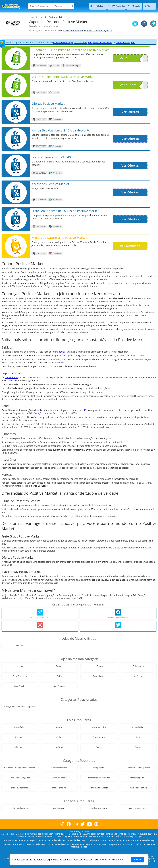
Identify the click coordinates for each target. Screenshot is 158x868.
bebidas (62, 352)
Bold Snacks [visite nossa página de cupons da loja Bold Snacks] (20, 686)
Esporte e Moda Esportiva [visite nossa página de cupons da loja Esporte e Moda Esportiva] (138, 768)
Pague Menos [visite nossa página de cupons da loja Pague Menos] (99, 737)
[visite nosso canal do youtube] (89, 824)
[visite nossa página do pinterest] (96, 824)
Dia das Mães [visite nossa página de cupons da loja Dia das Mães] (59, 808)
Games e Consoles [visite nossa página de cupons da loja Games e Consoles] (59, 778)
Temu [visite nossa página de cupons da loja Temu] (99, 747)
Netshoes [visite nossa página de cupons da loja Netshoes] (59, 737)
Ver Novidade (130, 246)
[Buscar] (72, 6)
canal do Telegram (83, 42)
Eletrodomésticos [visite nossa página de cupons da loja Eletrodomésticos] (59, 768)
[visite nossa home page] (11, 6)
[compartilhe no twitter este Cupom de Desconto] (153, 26)
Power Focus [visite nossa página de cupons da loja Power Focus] (99, 676)
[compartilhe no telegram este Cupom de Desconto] (135, 24)
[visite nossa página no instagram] (76, 824)
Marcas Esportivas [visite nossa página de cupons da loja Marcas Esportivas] (138, 778)
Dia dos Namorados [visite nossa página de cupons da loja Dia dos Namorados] (138, 808)
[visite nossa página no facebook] (62, 824)
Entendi (138, 860)
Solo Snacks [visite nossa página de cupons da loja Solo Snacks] (138, 666)
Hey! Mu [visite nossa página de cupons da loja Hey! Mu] (20, 666)
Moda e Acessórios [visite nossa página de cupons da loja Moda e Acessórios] (20, 788)
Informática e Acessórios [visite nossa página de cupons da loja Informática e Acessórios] (99, 778)
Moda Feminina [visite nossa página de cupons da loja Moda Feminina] (59, 788)
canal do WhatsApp (63, 42)
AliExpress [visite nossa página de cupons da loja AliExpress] (20, 747)
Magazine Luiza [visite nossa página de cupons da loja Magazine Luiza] (99, 727)
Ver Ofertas (130, 112)
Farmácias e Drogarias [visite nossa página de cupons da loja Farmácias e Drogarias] (20, 778)
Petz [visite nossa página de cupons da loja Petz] (138, 737)
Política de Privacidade (111, 860)
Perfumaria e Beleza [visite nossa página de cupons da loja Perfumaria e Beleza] (99, 788)
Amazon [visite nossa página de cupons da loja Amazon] (59, 727)
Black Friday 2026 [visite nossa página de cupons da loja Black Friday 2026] (20, 808)
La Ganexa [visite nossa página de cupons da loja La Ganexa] (99, 666)
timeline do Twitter (103, 42)
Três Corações (36, 413)
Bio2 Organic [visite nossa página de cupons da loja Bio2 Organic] (59, 686)
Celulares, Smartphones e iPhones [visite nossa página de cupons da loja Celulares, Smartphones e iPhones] (20, 768)
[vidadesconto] (118, 626)
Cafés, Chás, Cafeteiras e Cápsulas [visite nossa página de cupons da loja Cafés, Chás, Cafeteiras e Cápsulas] (20, 707)
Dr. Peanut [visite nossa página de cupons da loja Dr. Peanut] (138, 676)
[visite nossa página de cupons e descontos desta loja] (16, 58)
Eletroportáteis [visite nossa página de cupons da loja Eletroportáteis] (99, 768)
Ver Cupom (131, 58)
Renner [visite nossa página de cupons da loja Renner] (138, 747)
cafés (85, 410)
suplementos (11, 377)
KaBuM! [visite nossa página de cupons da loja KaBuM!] (59, 747)
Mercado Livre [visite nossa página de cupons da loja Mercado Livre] (138, 727)
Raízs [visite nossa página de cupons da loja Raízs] (59, 676)
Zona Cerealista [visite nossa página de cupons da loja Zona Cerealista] (20, 676)
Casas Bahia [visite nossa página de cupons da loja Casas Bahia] (20, 727)
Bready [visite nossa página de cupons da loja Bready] (59, 666)
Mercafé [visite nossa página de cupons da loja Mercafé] (20, 646)
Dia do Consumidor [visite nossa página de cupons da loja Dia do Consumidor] (99, 808)
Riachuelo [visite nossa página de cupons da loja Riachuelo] (20, 737)
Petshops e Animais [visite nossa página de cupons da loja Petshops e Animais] (138, 788)
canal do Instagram (126, 42)
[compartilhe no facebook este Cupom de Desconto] (144, 24)
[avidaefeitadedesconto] (40, 614)
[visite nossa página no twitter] (82, 824)
